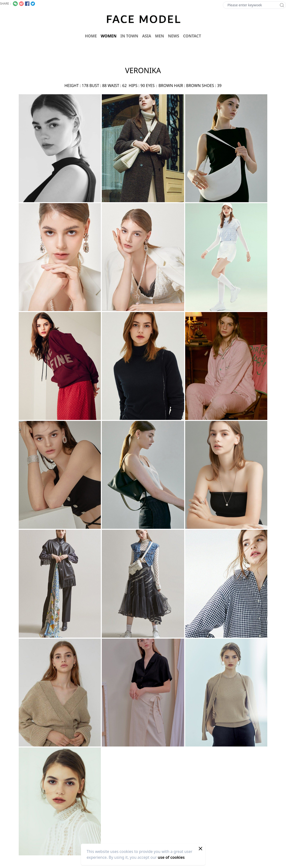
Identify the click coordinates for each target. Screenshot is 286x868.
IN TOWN (129, 36)
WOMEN (109, 36)
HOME (91, 36)
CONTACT (192, 36)
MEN (160, 36)
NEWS (173, 36)
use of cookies (171, 857)
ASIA (147, 36)
